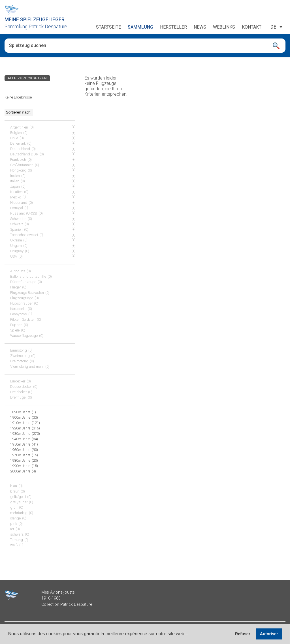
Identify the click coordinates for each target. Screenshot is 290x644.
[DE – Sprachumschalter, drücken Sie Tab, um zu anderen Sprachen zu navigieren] (273, 27)
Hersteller (173, 27)
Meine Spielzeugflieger (35, 20)
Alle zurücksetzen (27, 78)
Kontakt (252, 27)
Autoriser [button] (269, 634)
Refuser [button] (243, 634)
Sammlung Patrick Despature (36, 27)
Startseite (108, 27)
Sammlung (140, 27)
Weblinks (224, 27)
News (200, 27)
